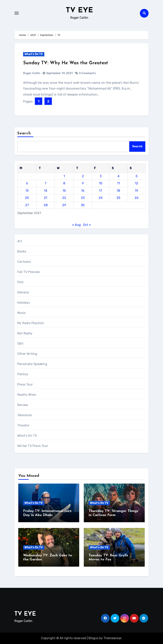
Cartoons (24, 262)
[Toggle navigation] (17, 13)
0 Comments (87, 73)
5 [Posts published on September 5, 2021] (137, 176)
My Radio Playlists (31, 323)
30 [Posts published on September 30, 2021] (83, 205)
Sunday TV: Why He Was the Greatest (66, 63)
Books (22, 251)
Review (23, 405)
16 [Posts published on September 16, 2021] (83, 191)
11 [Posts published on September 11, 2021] (118, 183)
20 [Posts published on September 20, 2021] (27, 198)
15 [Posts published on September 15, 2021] (64, 191)
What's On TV (34, 54)
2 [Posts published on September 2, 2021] (83, 176)
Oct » (87, 225)
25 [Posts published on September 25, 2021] (118, 198)
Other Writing (27, 354)
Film (20, 282)
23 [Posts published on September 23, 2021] (83, 198)
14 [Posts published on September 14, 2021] (46, 191)
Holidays (24, 303)
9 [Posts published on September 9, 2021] (83, 183)
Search (24, 133)
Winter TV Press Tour (33, 446)
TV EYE (79, 10)
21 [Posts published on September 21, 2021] (46, 198)
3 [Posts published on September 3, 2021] (101, 176)
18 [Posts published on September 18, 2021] (118, 191)
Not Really (25, 333)
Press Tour (25, 384)
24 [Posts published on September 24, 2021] (101, 198)
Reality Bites (27, 395)
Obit (20, 344)
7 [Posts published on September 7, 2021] (46, 183)
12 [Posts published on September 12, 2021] (137, 183)
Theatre (23, 425)
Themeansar (112, 638)
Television (25, 415)
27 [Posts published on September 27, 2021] (27, 205)
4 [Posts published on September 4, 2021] (118, 176)
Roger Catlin (32, 73)
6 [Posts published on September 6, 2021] (27, 183)
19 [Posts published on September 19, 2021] (137, 191)
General (23, 292)
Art (20, 241)
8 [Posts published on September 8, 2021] (64, 183)
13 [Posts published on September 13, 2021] (27, 191)
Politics (23, 374)
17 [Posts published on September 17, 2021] (101, 191)
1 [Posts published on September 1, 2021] (64, 176)
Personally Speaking (32, 364)
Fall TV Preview (29, 272)
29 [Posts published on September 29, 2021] (64, 205)
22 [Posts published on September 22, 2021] (64, 198)
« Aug (76, 225)
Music (22, 313)
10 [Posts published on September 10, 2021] (101, 183)
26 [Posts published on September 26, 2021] (137, 198)
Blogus (93, 638)
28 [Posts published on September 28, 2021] (46, 205)
